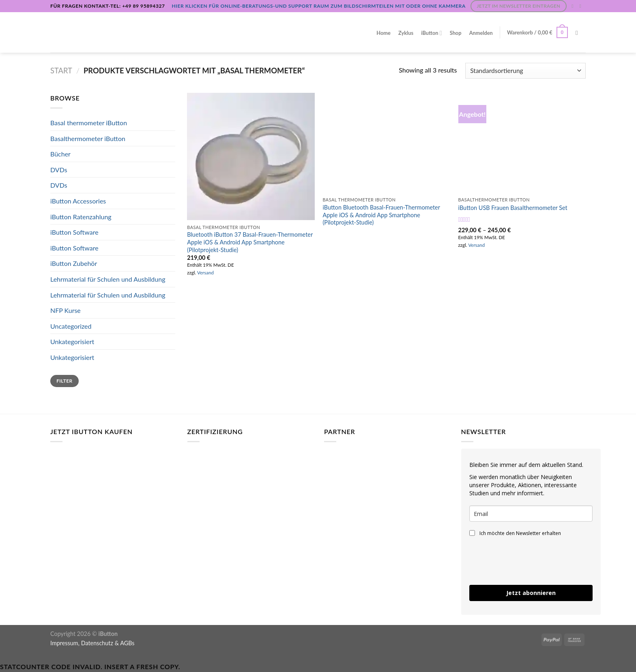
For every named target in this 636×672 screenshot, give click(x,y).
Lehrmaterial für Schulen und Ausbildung (108, 279)
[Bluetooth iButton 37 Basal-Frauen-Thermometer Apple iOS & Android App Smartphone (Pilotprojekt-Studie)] (251, 157)
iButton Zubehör (74, 263)
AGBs (127, 643)
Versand (205, 273)
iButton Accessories (78, 201)
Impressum (64, 643)
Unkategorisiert (72, 341)
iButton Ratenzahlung (81, 217)
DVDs (59, 170)
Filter (64, 381)
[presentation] (531, 561)
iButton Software (74, 232)
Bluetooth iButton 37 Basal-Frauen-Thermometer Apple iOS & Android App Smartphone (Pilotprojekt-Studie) (250, 242)
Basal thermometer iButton (89, 123)
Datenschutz (97, 643)
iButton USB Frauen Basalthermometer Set (513, 208)
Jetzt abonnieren (531, 593)
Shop (456, 33)
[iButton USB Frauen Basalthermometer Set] (522, 143)
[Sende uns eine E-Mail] (582, 6)
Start (61, 71)
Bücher (60, 154)
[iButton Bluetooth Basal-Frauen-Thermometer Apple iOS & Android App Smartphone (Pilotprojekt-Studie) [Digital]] (386, 143)
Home (384, 33)
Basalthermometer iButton (88, 138)
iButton (431, 33)
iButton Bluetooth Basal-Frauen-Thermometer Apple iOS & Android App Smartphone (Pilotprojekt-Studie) (381, 215)
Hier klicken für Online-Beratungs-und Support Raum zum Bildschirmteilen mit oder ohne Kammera (318, 6)
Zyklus (406, 33)
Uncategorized (71, 326)
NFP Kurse (66, 310)
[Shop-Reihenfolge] (525, 71)
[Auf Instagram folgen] (574, 6)
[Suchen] (579, 33)
